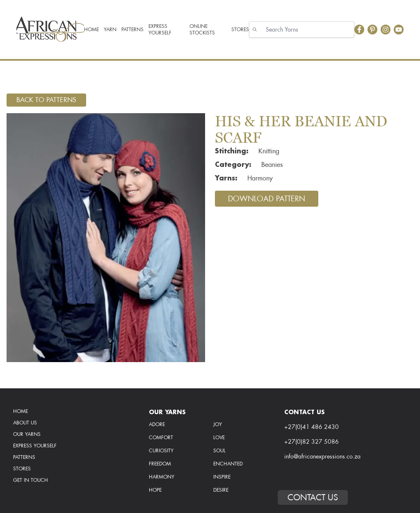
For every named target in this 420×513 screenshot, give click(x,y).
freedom (160, 464)
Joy (218, 424)
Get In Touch (31, 480)
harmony (162, 477)
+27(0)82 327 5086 (312, 442)
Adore (157, 424)
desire (221, 490)
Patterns (24, 457)
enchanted (228, 464)
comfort (161, 438)
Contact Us (313, 497)
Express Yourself (35, 446)
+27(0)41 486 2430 (312, 427)
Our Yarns (27, 434)
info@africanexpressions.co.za (322, 456)
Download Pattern (267, 199)
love (219, 438)
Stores (22, 469)
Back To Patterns (46, 100)
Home (21, 411)
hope (155, 490)
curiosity (161, 451)
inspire (222, 477)
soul (219, 451)
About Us (25, 423)
